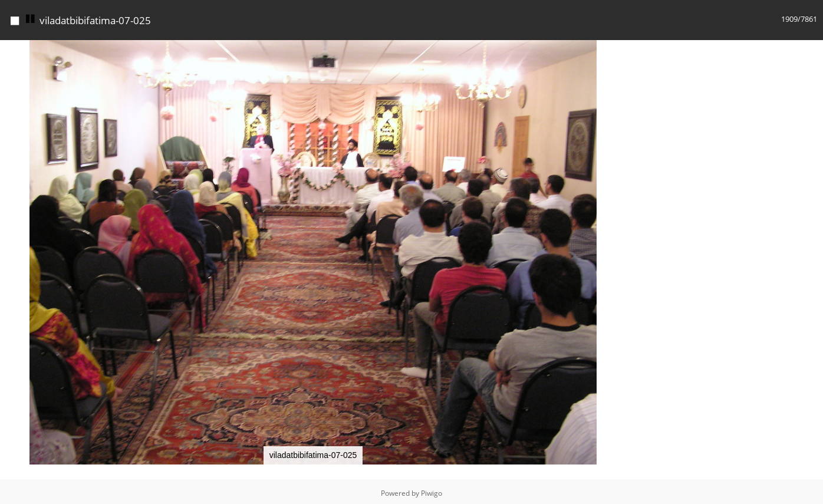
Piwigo (432, 490)
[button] (615, 48)
